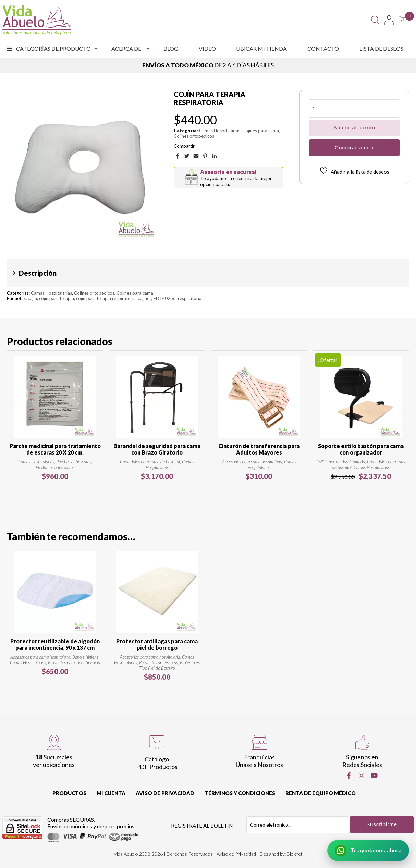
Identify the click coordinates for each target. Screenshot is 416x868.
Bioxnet (295, 854)
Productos (69, 793)
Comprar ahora (354, 147)
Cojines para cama (261, 131)
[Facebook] (349, 776)
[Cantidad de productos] (354, 109)
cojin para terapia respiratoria (106, 298)
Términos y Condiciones (240, 793)
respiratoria (190, 298)
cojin (32, 298)
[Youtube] (374, 776)
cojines (145, 298)
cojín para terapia (57, 298)
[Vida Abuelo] (37, 20)
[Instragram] (362, 776)
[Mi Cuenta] (389, 20)
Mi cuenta (111, 793)
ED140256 (165, 298)
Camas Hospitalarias (220, 131)
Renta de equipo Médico (321, 793)
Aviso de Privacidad (165, 793)
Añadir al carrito (354, 128)
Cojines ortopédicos (194, 136)
